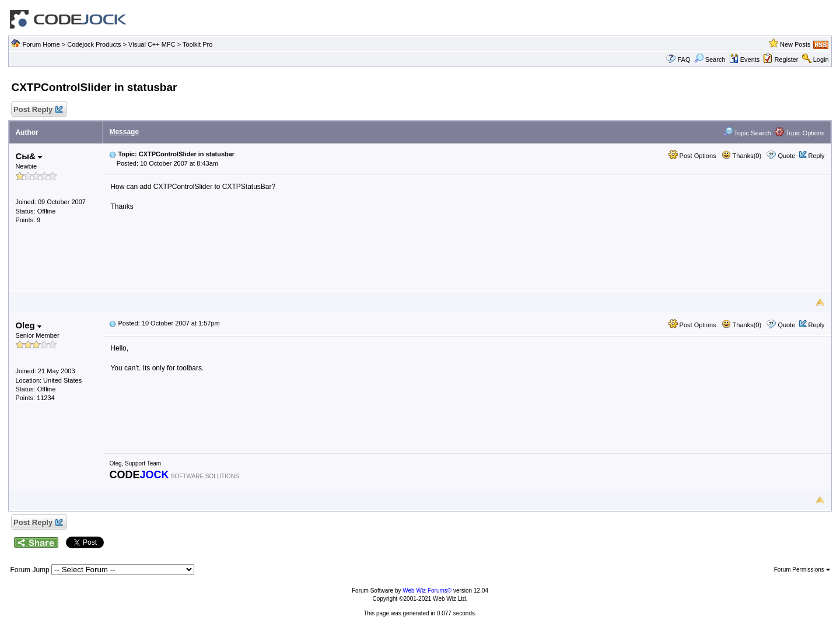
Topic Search (747, 133)
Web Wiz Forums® (427, 591)
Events (745, 59)
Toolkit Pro (197, 44)
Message (124, 132)
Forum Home (41, 44)
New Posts (795, 44)
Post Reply (37, 110)
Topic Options (800, 133)
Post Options (692, 156)
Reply (816, 156)
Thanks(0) (741, 156)
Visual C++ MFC (152, 44)
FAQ (684, 59)
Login (821, 59)
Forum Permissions (802, 570)
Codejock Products (94, 44)
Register (787, 59)
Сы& (29, 156)
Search (710, 59)
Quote (786, 156)
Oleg (28, 325)
